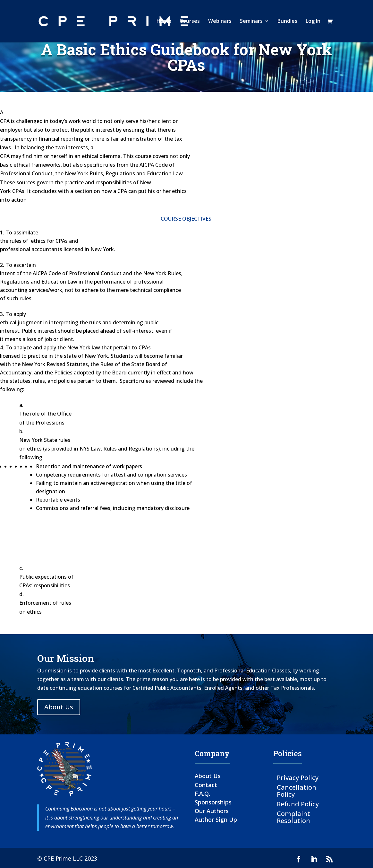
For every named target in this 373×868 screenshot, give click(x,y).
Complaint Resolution (293, 817)
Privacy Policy (298, 777)
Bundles (287, 22)
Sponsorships (213, 802)
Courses (190, 22)
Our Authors (212, 811)
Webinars (220, 22)
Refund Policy (298, 804)
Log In (313, 22)
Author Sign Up (216, 820)
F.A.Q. (202, 793)
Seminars (251, 22)
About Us (59, 707)
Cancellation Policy (297, 790)
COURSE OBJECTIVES (186, 219)
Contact (206, 785)
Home (164, 22)
